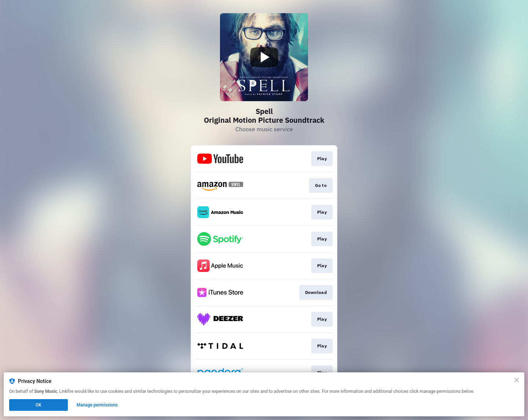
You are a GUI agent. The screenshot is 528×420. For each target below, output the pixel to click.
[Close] (517, 380)
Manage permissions (97, 405)
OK (38, 405)
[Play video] (264, 57)
